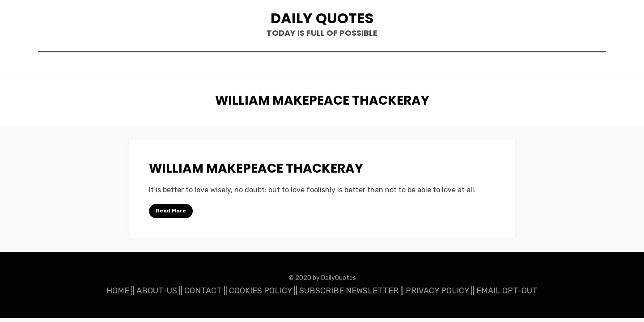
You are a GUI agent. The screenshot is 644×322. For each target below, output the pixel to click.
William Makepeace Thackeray (256, 168)
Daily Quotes (322, 18)
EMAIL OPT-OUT (507, 291)
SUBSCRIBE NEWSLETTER (349, 291)
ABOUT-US (157, 291)
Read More (171, 211)
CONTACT (203, 291)
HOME (118, 291)
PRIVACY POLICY (437, 291)
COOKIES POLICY (261, 291)
